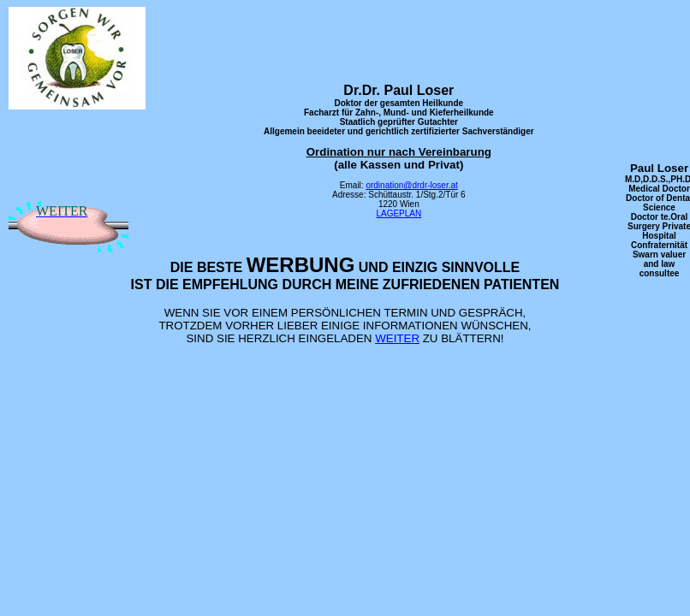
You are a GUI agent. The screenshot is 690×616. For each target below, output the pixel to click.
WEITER (397, 338)
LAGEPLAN (399, 213)
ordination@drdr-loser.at (411, 185)
